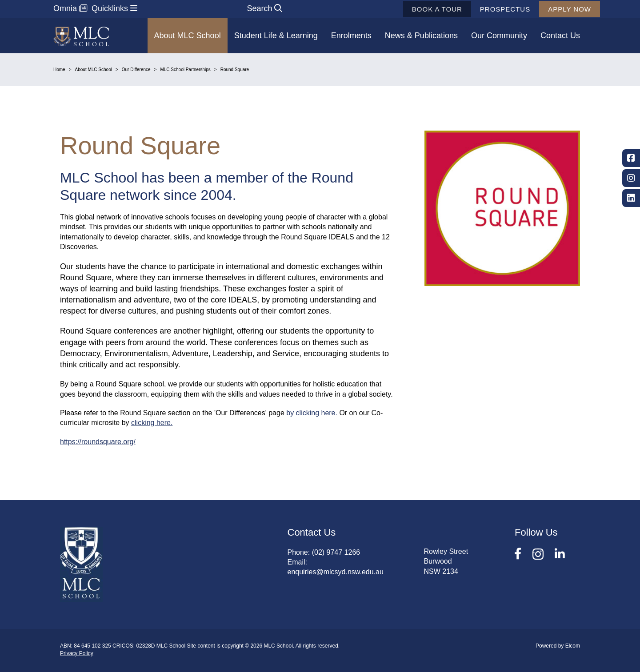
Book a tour (424, 9)
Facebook (631, 158)
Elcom (573, 646)
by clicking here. (312, 413)
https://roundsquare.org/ (98, 442)
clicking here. (152, 423)
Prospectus (492, 9)
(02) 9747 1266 (336, 552)
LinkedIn (631, 198)
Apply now (556, 9)
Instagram (631, 178)
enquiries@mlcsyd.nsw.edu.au (336, 572)
